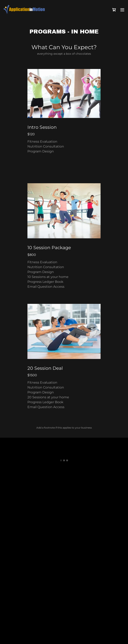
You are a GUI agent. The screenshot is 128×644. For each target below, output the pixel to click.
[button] (114, 10)
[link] (26, 10)
